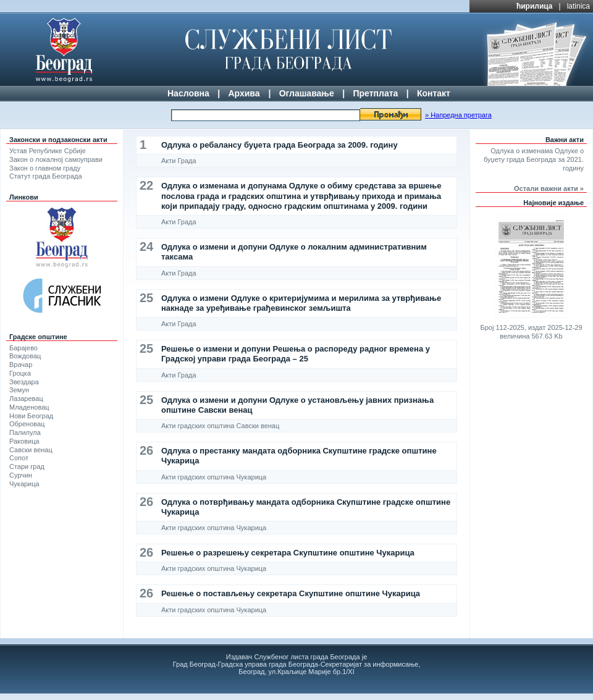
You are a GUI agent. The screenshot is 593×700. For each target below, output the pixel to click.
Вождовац (25, 356)
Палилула (25, 432)
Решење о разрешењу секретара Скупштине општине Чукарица (288, 553)
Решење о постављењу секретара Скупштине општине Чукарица (291, 593)
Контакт (434, 93)
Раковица (24, 441)
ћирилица (535, 6)
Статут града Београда (46, 176)
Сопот (19, 458)
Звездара (24, 382)
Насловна (188, 93)
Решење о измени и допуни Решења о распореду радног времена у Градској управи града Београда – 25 (296, 354)
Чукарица (24, 484)
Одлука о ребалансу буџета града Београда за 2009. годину (280, 145)
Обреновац (27, 424)
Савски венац (31, 450)
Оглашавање (307, 93)
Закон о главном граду (45, 168)
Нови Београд (31, 416)
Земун (19, 390)
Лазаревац (26, 398)
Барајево (23, 348)
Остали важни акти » (549, 188)
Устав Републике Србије (48, 151)
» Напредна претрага (458, 115)
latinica (578, 6)
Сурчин (21, 475)
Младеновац (29, 407)
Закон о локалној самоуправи (56, 159)
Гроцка (20, 373)
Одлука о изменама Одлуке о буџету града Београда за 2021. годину (534, 159)
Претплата (375, 93)
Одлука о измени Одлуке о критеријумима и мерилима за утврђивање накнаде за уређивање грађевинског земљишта (301, 303)
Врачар (21, 365)
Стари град (27, 466)
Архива (244, 93)
